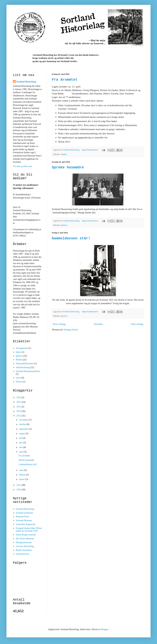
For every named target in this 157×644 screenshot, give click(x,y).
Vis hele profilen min (23, 166)
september (24, 429)
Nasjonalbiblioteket (25, 364)
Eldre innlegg (137, 324)
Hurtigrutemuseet (24, 542)
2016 (19, 397)
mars (22, 470)
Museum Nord (22, 517)
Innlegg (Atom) (71, 330)
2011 (19, 485)
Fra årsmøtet (65, 80)
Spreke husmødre (68, 168)
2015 (19, 402)
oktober (23, 424)
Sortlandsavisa (22, 554)
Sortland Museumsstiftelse (28, 371)
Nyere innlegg (59, 324)
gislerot (64, 225)
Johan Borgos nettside (26, 535)
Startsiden (98, 324)
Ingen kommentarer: (90, 150)
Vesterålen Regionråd (26, 524)
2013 (19, 411)
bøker (18, 352)
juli (21, 438)
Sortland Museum (24, 520)
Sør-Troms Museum (25, 539)
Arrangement (22, 348)
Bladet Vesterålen (24, 550)
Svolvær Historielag (25, 546)
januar (22, 479)
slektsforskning (23, 367)
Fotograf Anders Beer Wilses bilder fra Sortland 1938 (29, 530)
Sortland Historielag (26, 82)
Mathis (64, 154)
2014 (19, 407)
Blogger (105, 629)
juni (21, 443)
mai (21, 447)
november (24, 420)
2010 (19, 490)
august (22, 434)
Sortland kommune (25, 513)
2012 (19, 416)
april (21, 452)
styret (18, 378)
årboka (19, 382)
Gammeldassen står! (71, 238)
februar (23, 475)
